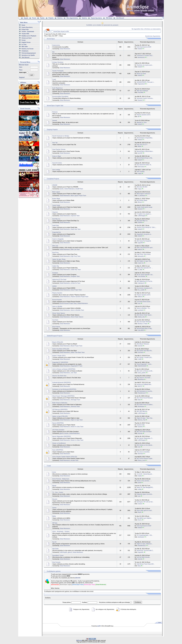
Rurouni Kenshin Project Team (68, 303)
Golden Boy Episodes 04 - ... (145, 268)
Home (23, 25)
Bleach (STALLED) (58, 342)
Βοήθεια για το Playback (29, 36)
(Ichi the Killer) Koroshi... (144, 557)
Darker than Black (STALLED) (61, 349)
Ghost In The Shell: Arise (59, 376)
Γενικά (54, 79)
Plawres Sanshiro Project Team (79, 297)
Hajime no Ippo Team (77, 420)
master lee (141, 263)
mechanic (141, 352)
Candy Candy (56, 205)
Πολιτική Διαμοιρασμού (29, 53)
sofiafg (140, 489)
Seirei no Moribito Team (77, 310)
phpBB (99, 626)
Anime (54, 472)
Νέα (53, 52)
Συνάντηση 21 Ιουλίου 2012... (145, 56)
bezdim (61, 189)
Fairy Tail (55, 143)
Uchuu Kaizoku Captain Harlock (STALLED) (65, 457)
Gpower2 (140, 100)
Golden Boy (56, 266)
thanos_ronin (142, 460)
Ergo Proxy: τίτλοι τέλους (144, 254)
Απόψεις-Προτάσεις (58, 62)
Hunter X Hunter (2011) (59, 356)
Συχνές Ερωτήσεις (97, 18)
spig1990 (140, 243)
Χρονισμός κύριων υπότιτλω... (145, 98)
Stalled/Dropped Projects (55, 336)
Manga (54, 486)
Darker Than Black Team (78, 352)
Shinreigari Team (75, 400)
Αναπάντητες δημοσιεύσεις (153, 36)
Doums (140, 520)
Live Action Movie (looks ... (144, 302)
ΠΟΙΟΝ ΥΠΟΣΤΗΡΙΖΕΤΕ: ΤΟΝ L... (147, 227)
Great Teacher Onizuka (59, 149)
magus (140, 189)
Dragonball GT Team (76, 366)
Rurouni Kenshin (57, 300)
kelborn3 (140, 249)
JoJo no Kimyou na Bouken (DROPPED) (64, 369)
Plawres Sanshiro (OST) (144, 115)
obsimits (140, 559)
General (55, 121)
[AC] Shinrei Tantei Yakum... (145, 315)
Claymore (55, 212)
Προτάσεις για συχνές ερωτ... (145, 65)
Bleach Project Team (76, 346)
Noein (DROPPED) (58, 450)
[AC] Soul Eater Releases (144, 322)
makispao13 (141, 283)
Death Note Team (76, 229)
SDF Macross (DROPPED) (60, 410)
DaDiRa (140, 222)
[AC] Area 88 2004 (142, 187)
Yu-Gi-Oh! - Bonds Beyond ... (145, 474)
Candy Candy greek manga (144, 207)
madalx (140, 476)
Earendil (140, 346)
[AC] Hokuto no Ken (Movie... (145, 445)
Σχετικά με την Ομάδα (28, 55)
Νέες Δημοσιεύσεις (72, 18)
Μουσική (55, 499)
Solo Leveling (56, 170)
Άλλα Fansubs (56, 562)
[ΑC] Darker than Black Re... (145, 351)
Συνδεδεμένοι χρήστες (54, 571)
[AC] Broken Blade (142, 200)
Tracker (42, 18)
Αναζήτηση (25, 51)
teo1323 (140, 153)
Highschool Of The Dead (59, 280)
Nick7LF (140, 386)
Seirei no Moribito (57, 306)
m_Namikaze (142, 196)
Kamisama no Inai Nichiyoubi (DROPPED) (64, 389)
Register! (22, 77)
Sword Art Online (57, 163)
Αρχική (26, 18)
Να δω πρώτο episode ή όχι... (145, 275)
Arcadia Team (75, 460)
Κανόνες (60, 18)
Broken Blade (56, 199)
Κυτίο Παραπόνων (57, 88)
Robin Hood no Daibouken (60, 403)
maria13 (140, 504)
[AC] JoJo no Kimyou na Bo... (145, 371)
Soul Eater (55, 320)
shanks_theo (141, 317)
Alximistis (141, 454)
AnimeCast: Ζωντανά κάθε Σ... (145, 551)
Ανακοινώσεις (56, 45)
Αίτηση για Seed (27, 38)
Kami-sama (141, 167)
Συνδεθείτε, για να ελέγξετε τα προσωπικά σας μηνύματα (102, 25)
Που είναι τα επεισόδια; (143, 452)
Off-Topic (55, 523)
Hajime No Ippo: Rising (59, 259)
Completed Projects (53, 179)
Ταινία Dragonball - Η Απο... (145, 364)
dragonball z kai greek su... (144, 234)
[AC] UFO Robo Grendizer (144, 432)
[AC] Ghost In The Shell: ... (144, 378)
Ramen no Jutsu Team (77, 427)
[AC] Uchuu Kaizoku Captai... (145, 458)
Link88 (140, 359)
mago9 (140, 173)
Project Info (25, 29)
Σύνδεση (138, 602)
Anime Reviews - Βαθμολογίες (61, 479)
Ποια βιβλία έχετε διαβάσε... (145, 518)
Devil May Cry (56, 219)
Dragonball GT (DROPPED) (60, 362)
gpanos (62, 433)
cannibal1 (141, 310)
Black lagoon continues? (144, 194)
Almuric (140, 202)
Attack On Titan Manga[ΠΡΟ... (145, 487)
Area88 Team (79, 189)
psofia (140, 483)
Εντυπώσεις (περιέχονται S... (145, 288)
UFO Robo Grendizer (58, 430)
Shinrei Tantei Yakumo (59, 313)
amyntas (140, 433)
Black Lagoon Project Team (78, 196)
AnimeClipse (51, 39)
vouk (139, 303)
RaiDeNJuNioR (142, 366)
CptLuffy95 (141, 330)
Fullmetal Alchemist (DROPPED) (62, 383)
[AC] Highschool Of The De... (145, 281)
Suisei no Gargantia (58, 239)
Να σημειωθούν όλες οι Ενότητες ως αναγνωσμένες (146, 29)
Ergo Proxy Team (76, 256)
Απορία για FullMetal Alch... (144, 384)
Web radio (25, 47)
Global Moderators (65, 49)
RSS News (109, 18)
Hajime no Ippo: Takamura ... (145, 544)
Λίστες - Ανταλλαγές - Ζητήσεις (61, 532)
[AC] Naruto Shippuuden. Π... (145, 438)
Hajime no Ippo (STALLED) (60, 416)
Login (31, 75)
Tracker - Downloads (28, 32)
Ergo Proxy (55, 253)
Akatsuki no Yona (142, 122)
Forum (34, 18)
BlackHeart (141, 379)
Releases (55, 112)
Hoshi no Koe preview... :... (144, 481)
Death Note (56, 226)
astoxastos (141, 256)
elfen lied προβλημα (142, 91)
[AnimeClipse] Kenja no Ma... (145, 158)
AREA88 (55, 185)
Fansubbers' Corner (58, 555)
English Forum (26, 42)
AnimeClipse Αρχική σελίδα (61, 31)
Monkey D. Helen (143, 324)
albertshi (78, 578)
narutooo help (141, 425)
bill (139, 117)
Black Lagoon (56, 192)
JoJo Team (74, 373)
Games (54, 508)
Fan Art (54, 542)
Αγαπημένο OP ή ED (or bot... (145, 502)
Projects (51, 18)
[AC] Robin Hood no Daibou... (145, 405)
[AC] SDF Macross (142, 411)
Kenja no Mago (57, 156)
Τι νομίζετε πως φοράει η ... (144, 214)
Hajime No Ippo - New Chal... (145, 418)
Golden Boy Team (76, 270)
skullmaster (141, 406)
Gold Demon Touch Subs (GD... (146, 564)
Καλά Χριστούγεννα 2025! (144, 47)
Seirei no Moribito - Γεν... (144, 308)
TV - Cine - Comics (58, 492)
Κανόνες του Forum (28, 49)
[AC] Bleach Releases (143, 344)
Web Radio (55, 549)
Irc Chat (24, 44)
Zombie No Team (75, 283)
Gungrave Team (75, 276)
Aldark (140, 146)
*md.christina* (142, 276)
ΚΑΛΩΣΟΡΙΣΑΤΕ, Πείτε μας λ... (146, 82)
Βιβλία (54, 516)
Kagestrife (141, 552)
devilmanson (141, 57)
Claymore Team (75, 216)
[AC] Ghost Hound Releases (145, 398)
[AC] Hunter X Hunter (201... (145, 357)
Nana (139, 566)
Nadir (139, 400)
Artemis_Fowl (142, 420)
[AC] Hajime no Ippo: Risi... (144, 261)
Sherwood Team (75, 406)
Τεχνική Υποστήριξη (58, 71)
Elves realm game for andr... (145, 510)
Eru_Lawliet (141, 290)
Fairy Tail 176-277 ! (142, 145)
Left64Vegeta (142, 216)
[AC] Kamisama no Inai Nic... (145, 391)
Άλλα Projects (56, 327)
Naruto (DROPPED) (58, 423)
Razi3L (140, 512)
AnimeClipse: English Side (55, 106)
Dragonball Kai (57, 232)
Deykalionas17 (142, 393)
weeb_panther (142, 373)
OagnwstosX (141, 84)
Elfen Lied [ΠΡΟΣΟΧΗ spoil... (145, 248)
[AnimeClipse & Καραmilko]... (145, 138)
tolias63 (140, 49)
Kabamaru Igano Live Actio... (145, 494)
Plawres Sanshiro (57, 293)
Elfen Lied (55, 246)
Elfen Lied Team (75, 249)
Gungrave (55, 273)
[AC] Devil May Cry (142, 221)
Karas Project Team (76, 290)
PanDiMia (141, 92)
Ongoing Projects (52, 129)
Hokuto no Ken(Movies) (59, 443)
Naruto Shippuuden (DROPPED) (62, 436)
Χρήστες (84, 18)
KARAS (54, 286)
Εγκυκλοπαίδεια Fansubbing (60, 97)
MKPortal (79, 640)
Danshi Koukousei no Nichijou (61, 136)
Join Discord (120, 18)
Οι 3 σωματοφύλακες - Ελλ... (145, 535)
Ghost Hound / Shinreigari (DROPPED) (63, 396)
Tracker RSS (25, 34)
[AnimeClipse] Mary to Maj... (145, 328)
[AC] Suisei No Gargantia (144, 241)
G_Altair (140, 270)
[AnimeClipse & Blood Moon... (145, 151)
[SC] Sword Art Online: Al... (144, 165)
